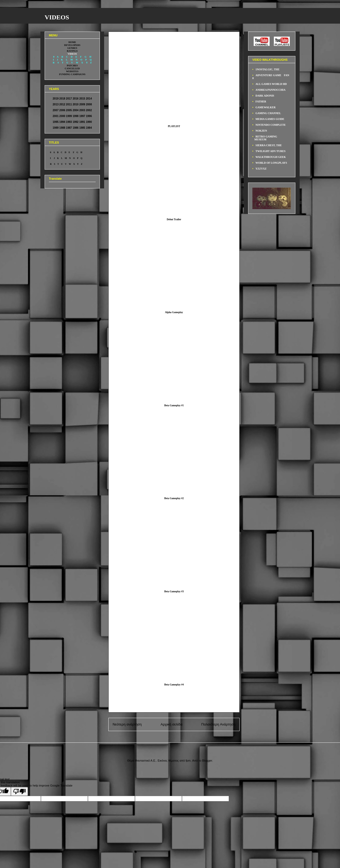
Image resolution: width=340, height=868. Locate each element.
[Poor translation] (19, 791)
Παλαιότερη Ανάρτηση (218, 724)
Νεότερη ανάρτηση (127, 724)
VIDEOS (57, 17)
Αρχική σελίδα (171, 724)
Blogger (207, 761)
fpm (188, 761)
